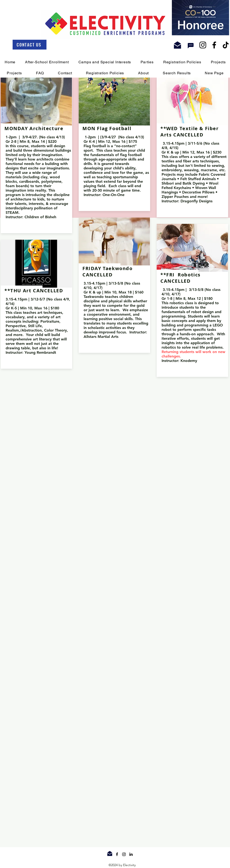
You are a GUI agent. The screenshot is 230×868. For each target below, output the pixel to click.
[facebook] (117, 854)
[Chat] (191, 46)
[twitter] (124, 854)
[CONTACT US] (30, 45)
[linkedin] (131, 854)
